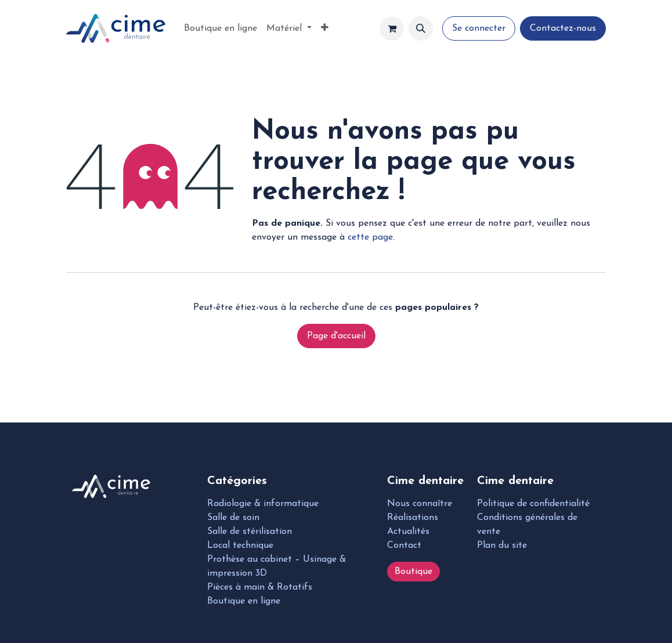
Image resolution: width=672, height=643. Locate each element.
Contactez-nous (563, 28)
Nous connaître (420, 504)
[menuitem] (221, 28)
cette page (370, 237)
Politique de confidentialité (533, 504)
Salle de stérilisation (250, 532)
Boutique (413, 572)
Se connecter (479, 28)
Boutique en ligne (244, 601)
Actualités (408, 532)
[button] (421, 28)
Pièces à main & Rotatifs (260, 587)
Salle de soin (233, 518)
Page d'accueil (336, 336)
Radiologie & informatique (263, 504)
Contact (404, 546)
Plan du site (502, 546)
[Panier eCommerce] (392, 28)
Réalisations (413, 518)
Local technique (240, 546)
